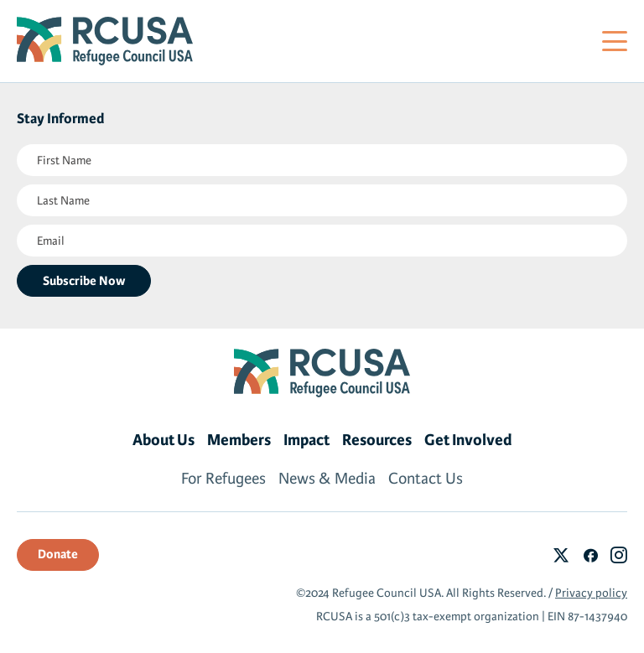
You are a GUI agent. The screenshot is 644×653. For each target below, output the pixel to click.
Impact (306, 440)
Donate (58, 554)
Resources (377, 440)
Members (239, 440)
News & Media (327, 479)
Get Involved (468, 440)
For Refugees (223, 479)
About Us (164, 440)
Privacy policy (591, 593)
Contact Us (426, 479)
